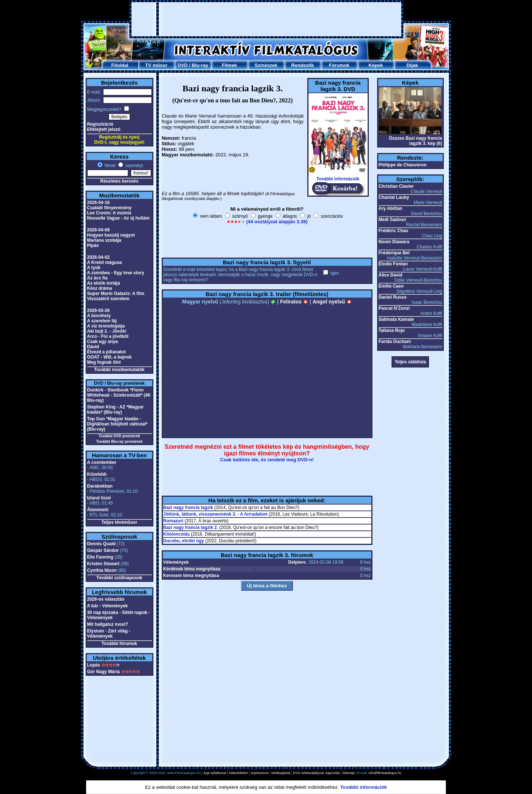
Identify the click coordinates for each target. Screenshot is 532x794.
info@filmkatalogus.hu (385, 773)
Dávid (93, 347)
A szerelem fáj (102, 321)
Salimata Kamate (396, 319)
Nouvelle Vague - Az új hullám (119, 218)
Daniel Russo (393, 297)
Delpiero (297, 562)
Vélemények (176, 562)
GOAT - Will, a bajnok (110, 357)
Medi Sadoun (393, 220)
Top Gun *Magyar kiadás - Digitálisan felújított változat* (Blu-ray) (117, 424)
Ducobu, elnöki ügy (184, 541)
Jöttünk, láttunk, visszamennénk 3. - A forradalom (216, 514)
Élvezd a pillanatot (107, 352)
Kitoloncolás (177, 534)
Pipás (93, 245)
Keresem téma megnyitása (191, 576)
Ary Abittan (391, 208)
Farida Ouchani (395, 342)
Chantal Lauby (394, 197)
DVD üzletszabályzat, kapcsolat (316, 773)
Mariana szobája (104, 240)
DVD (182, 65)
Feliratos (294, 302)
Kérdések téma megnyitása (192, 569)
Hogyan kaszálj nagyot (111, 235)
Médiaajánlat (281, 773)
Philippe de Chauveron (403, 165)
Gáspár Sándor (103, 550)
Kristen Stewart (103, 564)
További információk (338, 179)
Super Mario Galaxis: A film (116, 293)
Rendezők (302, 65)
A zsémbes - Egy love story (116, 273)
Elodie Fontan (393, 264)
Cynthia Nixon (102, 570)
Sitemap (349, 773)
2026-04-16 (98, 203)
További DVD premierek (119, 436)
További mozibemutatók (119, 370)
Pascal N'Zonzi (394, 308)
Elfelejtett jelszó (104, 129)
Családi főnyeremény (110, 208)
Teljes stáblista (410, 362)
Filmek (229, 65)
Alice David (391, 275)
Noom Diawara (394, 242)
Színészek (266, 65)
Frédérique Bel (394, 253)
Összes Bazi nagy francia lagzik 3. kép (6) (415, 141)
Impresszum (260, 773)
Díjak (412, 65)
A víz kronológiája (106, 326)
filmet (109, 166)
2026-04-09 (98, 230)
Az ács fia (97, 278)
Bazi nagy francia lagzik (188, 508)
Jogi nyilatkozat (215, 773)
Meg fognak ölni (104, 362)
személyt (134, 166)
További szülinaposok (119, 578)
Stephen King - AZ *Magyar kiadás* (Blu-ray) (116, 410)
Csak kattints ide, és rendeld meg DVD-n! (267, 460)
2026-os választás (106, 599)
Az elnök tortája (104, 283)
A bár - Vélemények (108, 606)
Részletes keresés (119, 181)
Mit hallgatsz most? (108, 624)
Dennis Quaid (101, 544)
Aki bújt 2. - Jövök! (107, 331)
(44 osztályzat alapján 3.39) (277, 222)
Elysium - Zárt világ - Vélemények (109, 634)
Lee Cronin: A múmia (109, 213)
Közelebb (97, 474)
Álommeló (98, 510)
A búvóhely (99, 316)
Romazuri (173, 521)
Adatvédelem (238, 773)
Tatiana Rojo (392, 330)
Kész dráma (100, 288)
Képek (376, 65)
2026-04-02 (98, 257)
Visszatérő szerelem (108, 299)
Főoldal (120, 65)
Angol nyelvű (332, 302)
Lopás (94, 665)
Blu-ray (200, 65)
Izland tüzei (99, 498)
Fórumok (339, 65)
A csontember (102, 462)
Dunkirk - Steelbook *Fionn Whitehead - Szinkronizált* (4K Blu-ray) (119, 395)
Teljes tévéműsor (119, 522)
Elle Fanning (100, 557)
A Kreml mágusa (105, 262)
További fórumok (119, 644)
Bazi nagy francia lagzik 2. (191, 527)
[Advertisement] (266, 19)
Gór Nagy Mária (104, 672)
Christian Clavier (396, 186)
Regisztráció (100, 124)
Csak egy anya (103, 342)
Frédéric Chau (394, 231)
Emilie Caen (391, 286)
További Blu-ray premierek (119, 442)
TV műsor (156, 65)
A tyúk (94, 268)
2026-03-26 (98, 311)
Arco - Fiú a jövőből (108, 336)
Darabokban (100, 486)
